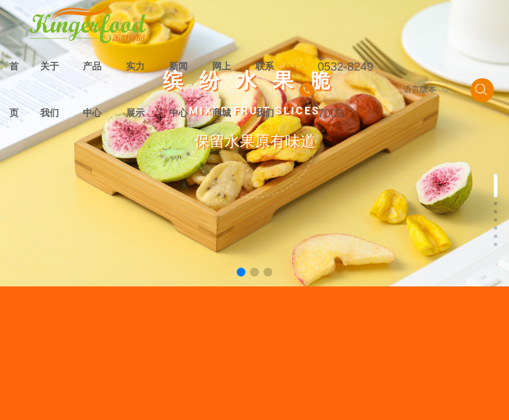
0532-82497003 (346, 90)
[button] (241, 272)
